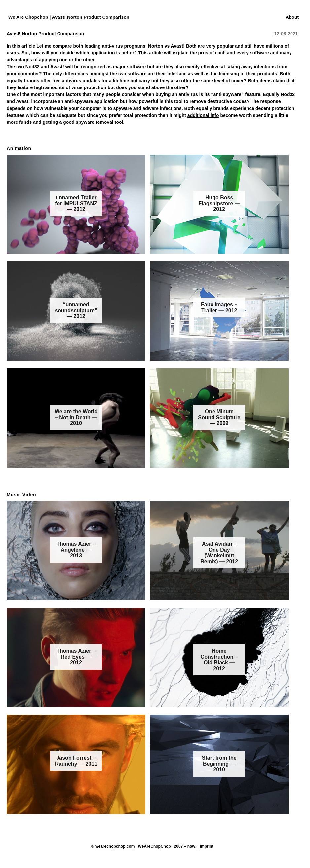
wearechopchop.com (115, 846)
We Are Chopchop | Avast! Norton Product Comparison (69, 17)
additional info (203, 115)
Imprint (207, 846)
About (292, 17)
